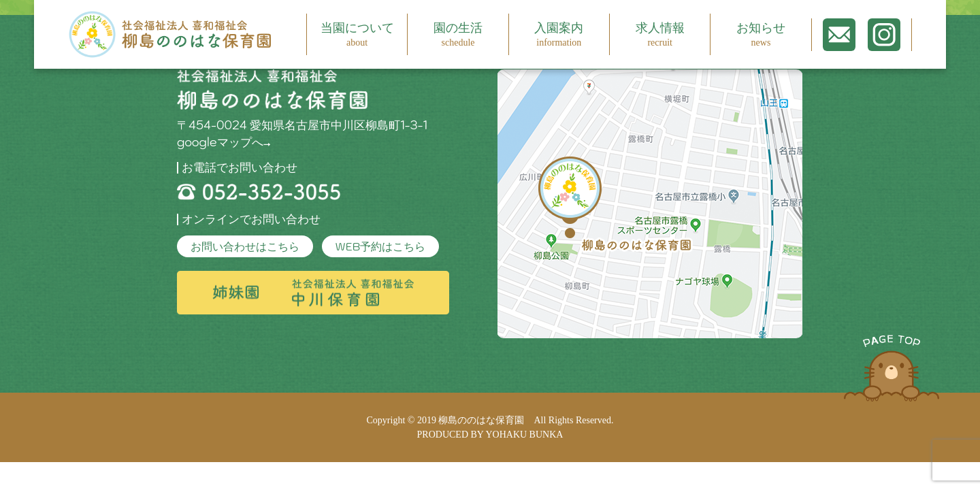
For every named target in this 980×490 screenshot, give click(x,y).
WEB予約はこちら (381, 246)
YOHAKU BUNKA (524, 435)
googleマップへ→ (224, 142)
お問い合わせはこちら (245, 246)
